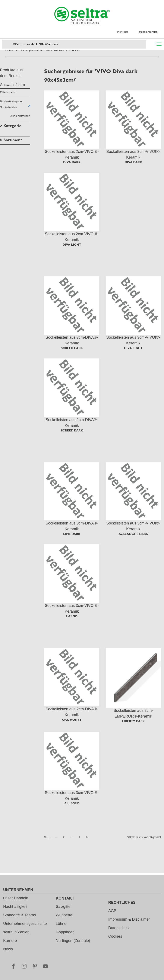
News (8, 949)
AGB (112, 911)
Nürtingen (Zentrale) (73, 941)
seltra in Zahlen (16, 932)
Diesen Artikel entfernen (29, 106)
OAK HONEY (72, 720)
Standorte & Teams (20, 915)
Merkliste (123, 32)
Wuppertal (64, 915)
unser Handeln (16, 898)
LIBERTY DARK (133, 721)
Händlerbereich (148, 32)
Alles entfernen (20, 116)
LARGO (72, 616)
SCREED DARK (72, 348)
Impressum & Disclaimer (129, 919)
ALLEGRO (72, 803)
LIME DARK (72, 534)
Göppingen (65, 932)
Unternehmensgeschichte (25, 924)
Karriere (10, 941)
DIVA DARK (72, 162)
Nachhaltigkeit (15, 907)
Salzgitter (64, 907)
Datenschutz (119, 928)
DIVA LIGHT (72, 245)
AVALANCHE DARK (133, 534)
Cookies (115, 936)
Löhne (61, 924)
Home (9, 50)
